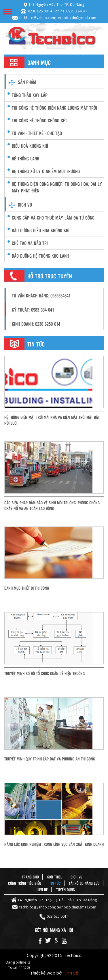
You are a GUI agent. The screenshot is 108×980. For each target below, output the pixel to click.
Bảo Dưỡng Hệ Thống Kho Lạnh (40, 256)
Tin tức (55, 883)
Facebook (40, 941)
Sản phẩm (27, 82)
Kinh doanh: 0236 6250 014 (36, 324)
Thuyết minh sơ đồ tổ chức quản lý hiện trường (44, 673)
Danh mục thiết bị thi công (27, 588)
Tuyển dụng (66, 890)
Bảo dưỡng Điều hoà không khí (41, 230)
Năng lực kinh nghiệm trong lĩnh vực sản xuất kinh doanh (54, 844)
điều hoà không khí (30, 146)
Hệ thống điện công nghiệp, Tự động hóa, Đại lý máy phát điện (57, 187)
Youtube (64, 941)
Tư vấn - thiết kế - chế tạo (37, 133)
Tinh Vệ (71, 973)
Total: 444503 (19, 967)
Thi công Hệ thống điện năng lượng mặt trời (54, 108)
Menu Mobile (7, 12)
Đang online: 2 (18, 962)
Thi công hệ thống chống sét (39, 120)
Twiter (48, 941)
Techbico (54, 36)
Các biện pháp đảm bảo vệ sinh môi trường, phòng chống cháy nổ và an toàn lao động (52, 505)
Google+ (56, 941)
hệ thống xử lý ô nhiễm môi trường (46, 171)
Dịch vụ (25, 205)
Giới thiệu (55, 877)
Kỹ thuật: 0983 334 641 (33, 310)
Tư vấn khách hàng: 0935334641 (41, 296)
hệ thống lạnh (25, 159)
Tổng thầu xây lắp (30, 95)
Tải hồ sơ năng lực (84, 883)
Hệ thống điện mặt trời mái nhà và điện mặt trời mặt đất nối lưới (52, 420)
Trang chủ (30, 877)
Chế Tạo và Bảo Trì (30, 243)
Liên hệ (42, 890)
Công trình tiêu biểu (25, 883)
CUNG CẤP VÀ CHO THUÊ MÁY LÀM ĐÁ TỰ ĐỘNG (53, 218)
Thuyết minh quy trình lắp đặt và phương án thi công (50, 759)
